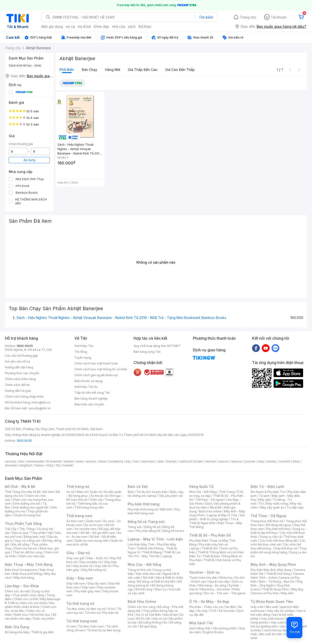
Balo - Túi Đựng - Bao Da (277, 582)
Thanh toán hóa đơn (203, 578)
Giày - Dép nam (80, 578)
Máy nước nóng (277, 504)
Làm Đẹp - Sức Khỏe (22, 586)
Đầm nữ (82, 492)
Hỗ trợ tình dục (40, 615)
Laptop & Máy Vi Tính (222, 515)
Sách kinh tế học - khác (25, 65)
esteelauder (35, 461)
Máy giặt (264, 500)
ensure (91, 461)
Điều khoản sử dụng (88, 381)
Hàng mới (113, 70)
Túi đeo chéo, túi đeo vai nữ (86, 609)
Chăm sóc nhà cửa (31, 556)
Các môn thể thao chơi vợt (278, 543)
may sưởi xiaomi (272, 619)
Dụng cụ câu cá (271, 537)
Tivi (261, 504)
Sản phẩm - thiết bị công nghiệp (217, 517)
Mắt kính (166, 509)
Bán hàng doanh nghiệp (91, 399)
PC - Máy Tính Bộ (147, 556)
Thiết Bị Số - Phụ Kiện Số (210, 535)
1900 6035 (24, 441)
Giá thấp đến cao (143, 70)
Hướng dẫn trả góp (18, 391)
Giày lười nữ (103, 566)
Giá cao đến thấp (180, 70)
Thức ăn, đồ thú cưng (27, 552)
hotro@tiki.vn (41, 402)
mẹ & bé (84, 26)
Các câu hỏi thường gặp (21, 356)
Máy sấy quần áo (272, 507)
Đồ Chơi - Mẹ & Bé (20, 486)
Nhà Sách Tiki (201, 623)
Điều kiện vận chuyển (89, 404)
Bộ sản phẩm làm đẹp (31, 617)
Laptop (167, 556)
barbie (68, 461)
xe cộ (70, 26)
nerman (211, 461)
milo (136, 461)
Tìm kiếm (206, 17)
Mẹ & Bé (216, 507)
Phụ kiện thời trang (144, 504)
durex (103, 461)
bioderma (116, 461)
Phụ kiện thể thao (278, 529)
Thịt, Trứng (27, 529)
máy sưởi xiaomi (282, 622)
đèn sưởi (272, 607)
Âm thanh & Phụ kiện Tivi (268, 492)
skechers (148, 461)
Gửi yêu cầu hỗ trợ (17, 361)
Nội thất (148, 578)
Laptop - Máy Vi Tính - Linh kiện (155, 539)
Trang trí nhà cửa (139, 570)
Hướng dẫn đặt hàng (19, 367)
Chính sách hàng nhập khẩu (24, 397)
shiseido (11, 465)
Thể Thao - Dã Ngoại (268, 516)
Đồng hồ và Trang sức (146, 522)
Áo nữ (70, 492)
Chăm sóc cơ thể (26, 599)
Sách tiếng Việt (200, 628)
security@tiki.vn (40, 408)
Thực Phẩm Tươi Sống (23, 524)
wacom (224, 461)
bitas (296, 461)
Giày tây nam (97, 583)
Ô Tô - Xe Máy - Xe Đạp (209, 601)
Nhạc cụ (161, 589)
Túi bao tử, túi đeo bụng (104, 630)
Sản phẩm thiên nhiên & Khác (30, 605)
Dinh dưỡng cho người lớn (30, 507)
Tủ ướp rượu (295, 507)
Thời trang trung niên (89, 507)
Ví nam (71, 626)
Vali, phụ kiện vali (171, 496)
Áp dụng (29, 160)
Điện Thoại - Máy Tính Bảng (29, 564)
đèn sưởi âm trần (271, 634)
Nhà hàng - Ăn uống (212, 585)
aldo (161, 461)
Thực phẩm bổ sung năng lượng (279, 550)
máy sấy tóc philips (281, 611)
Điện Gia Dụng (17, 627)
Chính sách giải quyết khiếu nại (96, 375)
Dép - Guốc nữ (97, 558)
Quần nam (93, 521)
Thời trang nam (79, 516)
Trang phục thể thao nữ (267, 521)
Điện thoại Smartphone (21, 570)
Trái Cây (11, 529)
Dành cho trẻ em (26, 548)
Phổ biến (67, 70)
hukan (39, 465)
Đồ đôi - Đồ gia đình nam (98, 533)
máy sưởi (257, 607)
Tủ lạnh (264, 496)
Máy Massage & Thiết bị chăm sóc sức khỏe (33, 601)
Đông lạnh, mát (34, 537)
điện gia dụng (52, 26)
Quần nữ (96, 492)
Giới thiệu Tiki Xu (86, 387)
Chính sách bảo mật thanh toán (96, 363)
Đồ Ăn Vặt (143, 619)
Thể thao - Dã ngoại (209, 500)
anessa (237, 461)
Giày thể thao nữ (286, 548)
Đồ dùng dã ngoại (279, 525)
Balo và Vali (138, 486)
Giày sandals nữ (90, 562)
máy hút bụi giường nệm (276, 624)
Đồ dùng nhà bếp (17, 632)
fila (58, 465)
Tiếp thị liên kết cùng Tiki (92, 393)
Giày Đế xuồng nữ (94, 570)
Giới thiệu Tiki (84, 346)
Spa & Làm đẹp (219, 582)
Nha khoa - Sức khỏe (215, 589)
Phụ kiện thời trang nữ (143, 509)
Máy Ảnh (287, 593)
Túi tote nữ (92, 613)
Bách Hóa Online (142, 601)
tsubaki (68, 465)
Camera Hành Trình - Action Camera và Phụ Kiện (277, 578)
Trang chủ (248, 17)
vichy (50, 465)
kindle (198, 461)
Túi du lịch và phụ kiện (152, 492)
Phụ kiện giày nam (88, 591)
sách (132, 26)
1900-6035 (25, 346)
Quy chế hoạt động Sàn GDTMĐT (157, 346)
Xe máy (202, 611)
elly (128, 461)
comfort (285, 461)
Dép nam (88, 587)
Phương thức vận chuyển (22, 373)
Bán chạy (90, 70)
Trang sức (135, 527)
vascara (10, 461)
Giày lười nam (76, 583)
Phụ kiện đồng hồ (148, 531)
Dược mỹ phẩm (44, 619)
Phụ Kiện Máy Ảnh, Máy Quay (271, 570)
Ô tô (213, 611)
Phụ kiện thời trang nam (154, 511)
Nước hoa (21, 615)
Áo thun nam (75, 521)
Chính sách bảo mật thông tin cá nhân (101, 369)
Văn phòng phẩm (225, 628)
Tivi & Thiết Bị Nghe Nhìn (214, 521)
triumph (172, 461)
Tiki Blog (81, 352)
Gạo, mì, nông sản (28, 541)
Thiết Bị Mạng (152, 552)
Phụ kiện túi (110, 613)
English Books (213, 632)
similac (271, 461)
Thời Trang (227, 492)
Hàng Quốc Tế (201, 486)
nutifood (185, 461)
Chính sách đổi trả (17, 385)
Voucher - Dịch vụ (204, 572)
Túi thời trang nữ (80, 603)
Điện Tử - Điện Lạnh (267, 486)
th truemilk (54, 461)
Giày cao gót (75, 558)
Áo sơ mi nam (94, 525)
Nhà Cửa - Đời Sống (144, 564)
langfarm (26, 465)
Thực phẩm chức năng (28, 595)
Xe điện (230, 607)
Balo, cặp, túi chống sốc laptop (156, 494)
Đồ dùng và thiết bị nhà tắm (156, 582)
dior (21, 461)
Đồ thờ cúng (144, 589)
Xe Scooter (227, 611)
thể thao (145, 26)
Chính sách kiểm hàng (20, 379)
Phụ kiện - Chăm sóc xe (206, 607)
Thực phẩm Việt (42, 533)
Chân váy (96, 500)
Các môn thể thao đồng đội (279, 541)
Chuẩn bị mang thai (27, 515)
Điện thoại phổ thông (27, 574)
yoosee (250, 461)
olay (261, 461)
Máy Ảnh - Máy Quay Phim (273, 564)
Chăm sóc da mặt (17, 591)
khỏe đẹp (102, 26)
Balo (131, 492)
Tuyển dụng (83, 358)
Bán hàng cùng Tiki (147, 352)
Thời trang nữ (78, 486)
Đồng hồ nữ (152, 527)
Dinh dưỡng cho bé (27, 504)
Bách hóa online (210, 511)
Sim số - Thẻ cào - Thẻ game (225, 593)
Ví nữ (111, 609)
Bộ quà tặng (148, 626)
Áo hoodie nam (86, 529)
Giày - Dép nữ (78, 553)
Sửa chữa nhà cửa (148, 574)
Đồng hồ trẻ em (173, 531)
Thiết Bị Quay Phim (275, 589)
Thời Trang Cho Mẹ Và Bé (23, 492)
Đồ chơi (48, 492)
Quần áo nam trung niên (92, 541)
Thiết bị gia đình (43, 632)
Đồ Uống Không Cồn (153, 622)
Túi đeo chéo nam (91, 626)
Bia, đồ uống (20, 544)
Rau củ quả (20, 533)
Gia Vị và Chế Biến (148, 615)
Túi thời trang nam (82, 621)
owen (80, 461)
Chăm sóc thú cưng (141, 607)
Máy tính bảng (24, 578)
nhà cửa (119, 26)
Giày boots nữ (83, 566)
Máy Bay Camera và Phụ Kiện (277, 591)
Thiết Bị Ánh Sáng (278, 574)
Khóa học (226, 578)
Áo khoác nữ (99, 496)
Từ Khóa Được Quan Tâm (272, 601)
